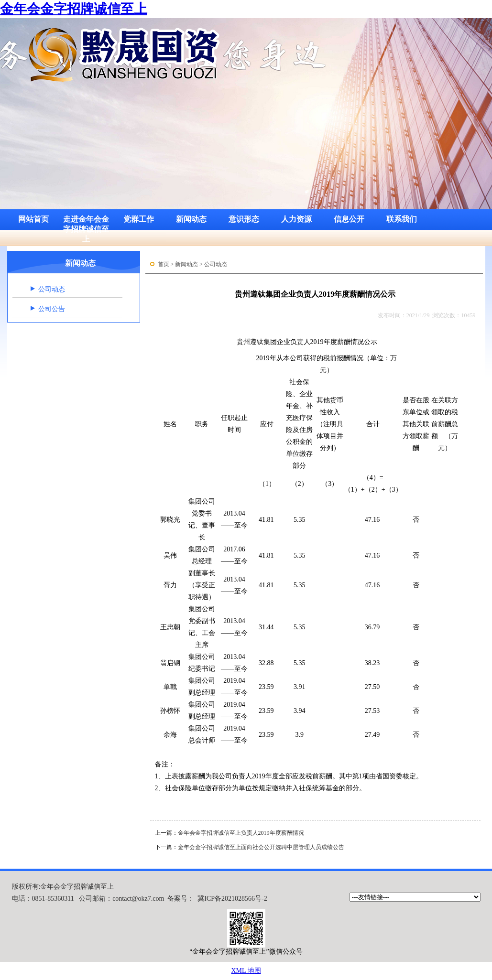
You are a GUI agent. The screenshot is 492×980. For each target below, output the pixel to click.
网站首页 (33, 219)
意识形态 (244, 219)
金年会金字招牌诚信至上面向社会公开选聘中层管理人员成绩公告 (261, 847)
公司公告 (52, 309)
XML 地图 (246, 971)
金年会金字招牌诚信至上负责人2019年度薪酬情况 (241, 833)
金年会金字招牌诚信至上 (74, 9)
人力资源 (296, 219)
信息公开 (349, 219)
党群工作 (139, 219)
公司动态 (52, 289)
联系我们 (402, 219)
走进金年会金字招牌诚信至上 (86, 222)
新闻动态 (191, 219)
